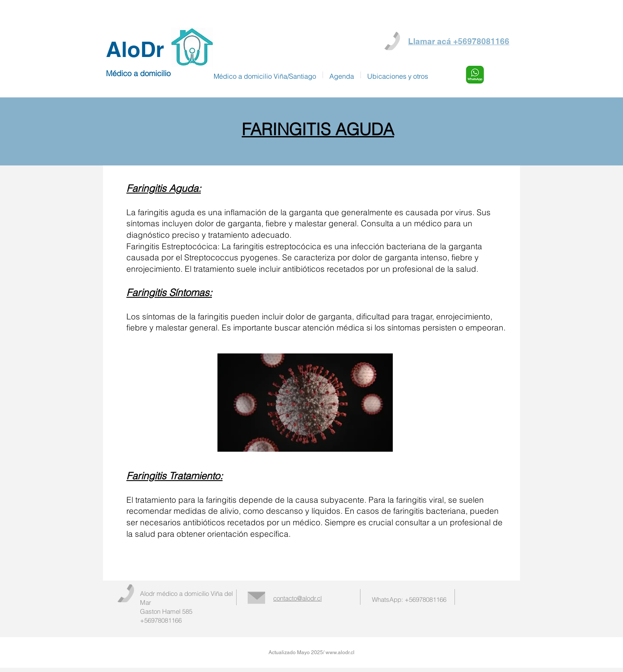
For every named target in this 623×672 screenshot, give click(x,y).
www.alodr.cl (340, 652)
